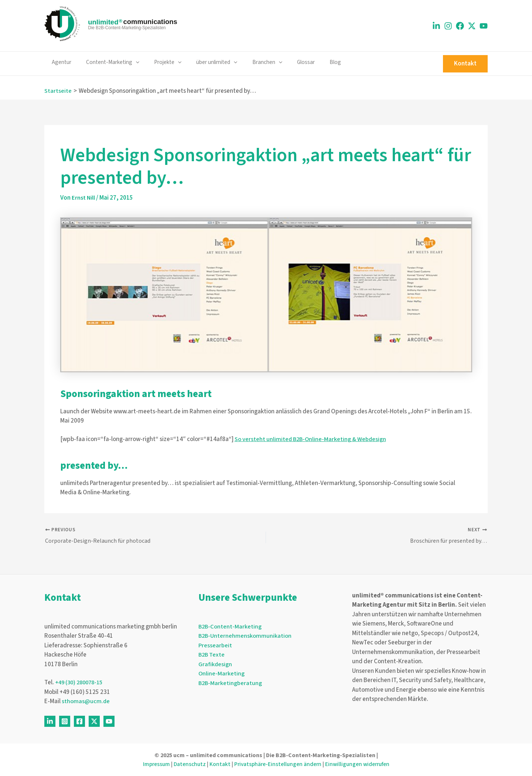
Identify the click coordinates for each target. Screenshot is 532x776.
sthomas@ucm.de (86, 702)
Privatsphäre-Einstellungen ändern (277, 764)
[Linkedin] (436, 26)
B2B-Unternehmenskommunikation (245, 636)
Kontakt (218, 764)
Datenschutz (187, 764)
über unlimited (204, 62)
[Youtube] (484, 26)
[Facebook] (460, 26)
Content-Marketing (108, 62)
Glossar (287, 62)
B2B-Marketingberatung (231, 683)
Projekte (159, 62)
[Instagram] (448, 26)
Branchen (251, 62)
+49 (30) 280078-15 (81, 683)
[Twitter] (94, 721)
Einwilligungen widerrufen (360, 764)
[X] (472, 26)
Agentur (60, 62)
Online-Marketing (222, 674)
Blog (313, 62)
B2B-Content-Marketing (231, 627)
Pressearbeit (215, 645)
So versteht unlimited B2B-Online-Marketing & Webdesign (311, 439)
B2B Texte (212, 655)
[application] (131, 62)
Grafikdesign (215, 664)
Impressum (152, 764)
